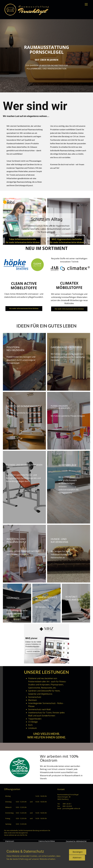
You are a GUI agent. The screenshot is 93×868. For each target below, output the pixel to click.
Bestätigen (78, 852)
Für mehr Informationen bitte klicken (24, 309)
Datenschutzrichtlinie (47, 841)
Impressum (10, 841)
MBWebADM (81, 841)
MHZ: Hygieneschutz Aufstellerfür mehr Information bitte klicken (67, 241)
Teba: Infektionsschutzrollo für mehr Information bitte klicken (23, 241)
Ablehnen (77, 858)
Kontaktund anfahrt (74, 598)
